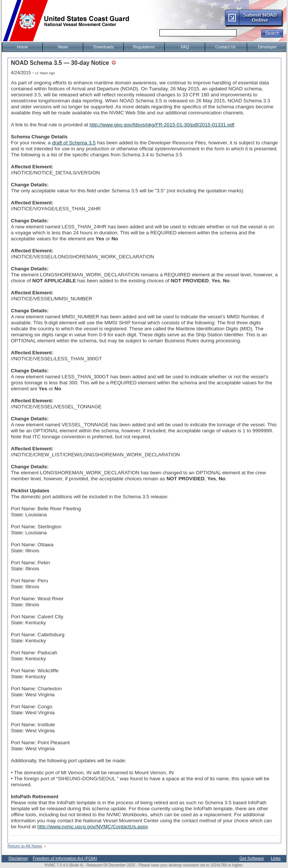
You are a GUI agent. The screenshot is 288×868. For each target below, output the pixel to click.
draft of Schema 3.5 (74, 143)
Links (276, 858)
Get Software (251, 858)
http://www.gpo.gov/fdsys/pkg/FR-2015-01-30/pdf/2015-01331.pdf (162, 125)
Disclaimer (18, 858)
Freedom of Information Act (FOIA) (65, 858)
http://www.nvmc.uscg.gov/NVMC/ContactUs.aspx (92, 827)
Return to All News (25, 846)
